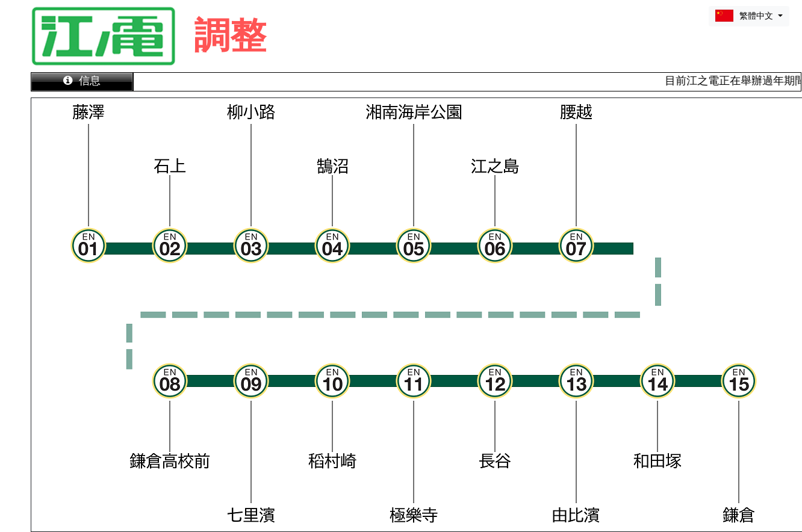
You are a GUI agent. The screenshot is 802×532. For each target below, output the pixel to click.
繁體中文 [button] (745, 16)
